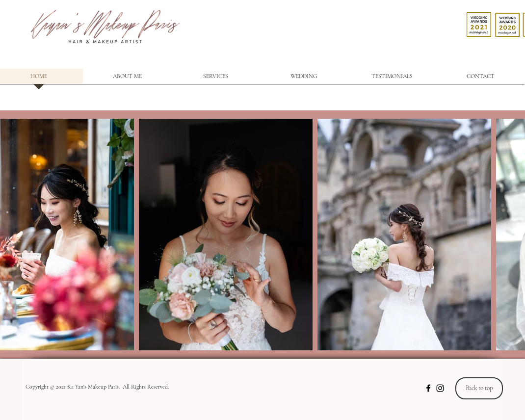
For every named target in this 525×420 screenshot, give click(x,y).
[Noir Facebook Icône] (428, 388)
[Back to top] (479, 388)
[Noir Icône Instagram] (440, 388)
